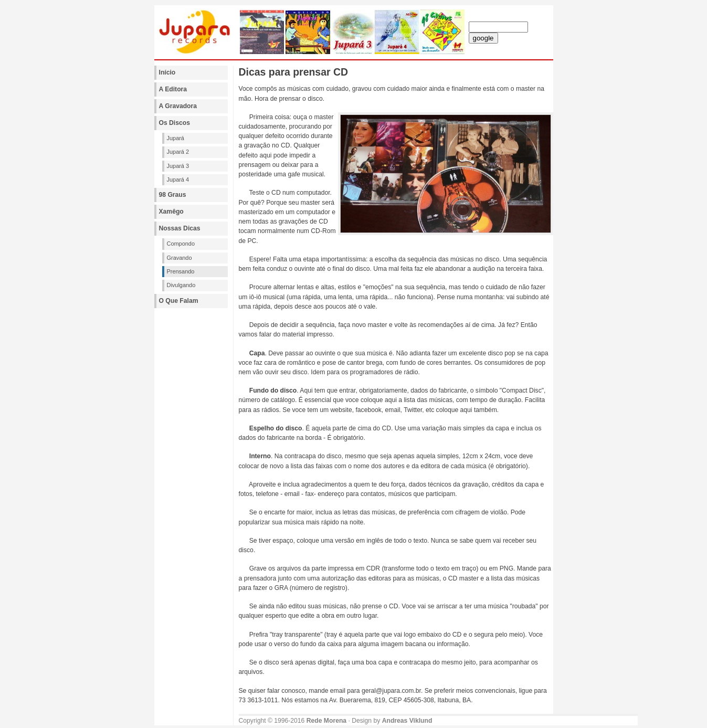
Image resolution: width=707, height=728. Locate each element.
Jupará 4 (178, 180)
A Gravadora (178, 106)
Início (167, 72)
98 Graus (173, 195)
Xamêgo (171, 212)
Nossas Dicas (180, 228)
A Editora (173, 89)
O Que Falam (179, 301)
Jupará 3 (178, 166)
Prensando (181, 271)
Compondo (181, 244)
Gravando (180, 258)
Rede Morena (326, 721)
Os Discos (175, 123)
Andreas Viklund (407, 721)
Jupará (176, 138)
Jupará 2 (178, 152)
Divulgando (181, 285)
